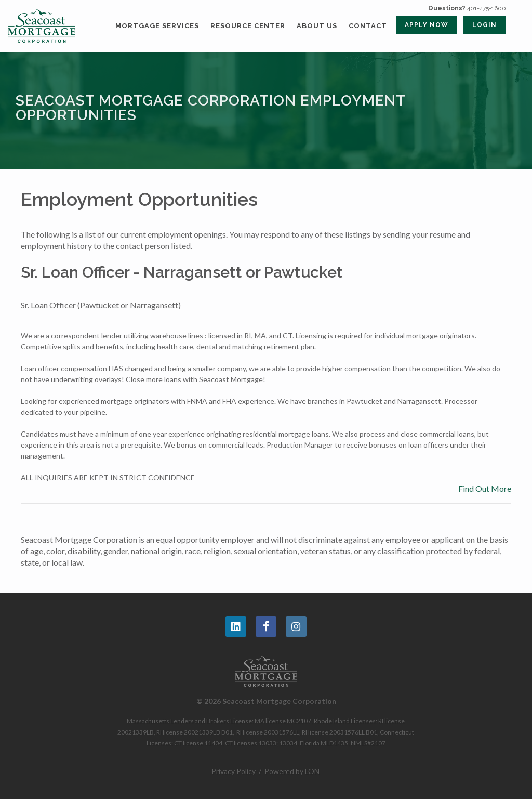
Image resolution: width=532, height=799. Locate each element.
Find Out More (485, 488)
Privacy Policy (234, 771)
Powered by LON (292, 771)
